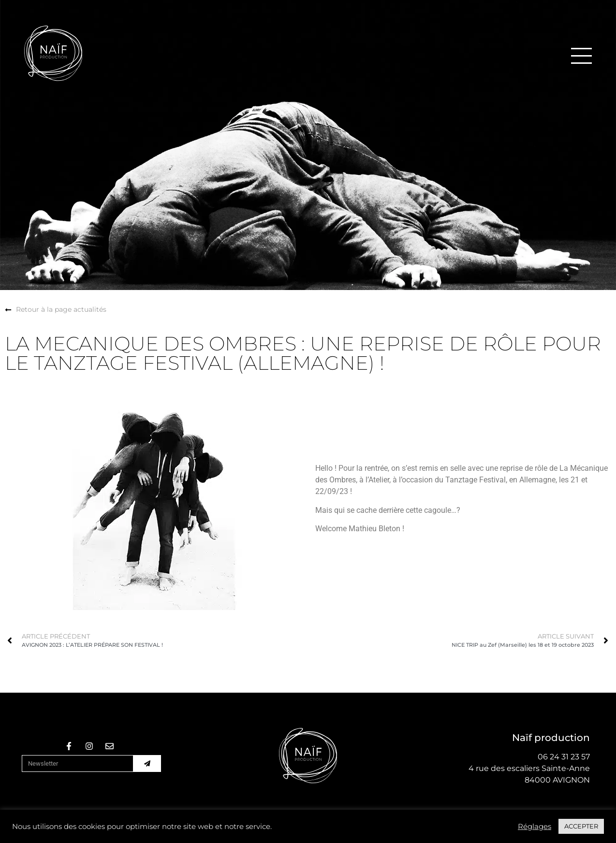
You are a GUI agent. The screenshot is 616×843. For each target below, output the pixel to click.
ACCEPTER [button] (581, 826)
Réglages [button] (535, 827)
